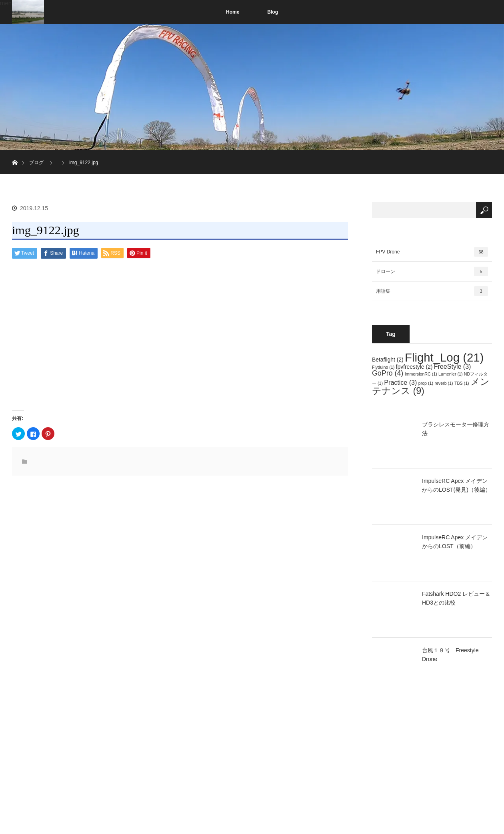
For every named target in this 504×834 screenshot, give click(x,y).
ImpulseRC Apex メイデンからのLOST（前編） (455, 542)
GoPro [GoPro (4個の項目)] (388, 373)
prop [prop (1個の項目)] (426, 383)
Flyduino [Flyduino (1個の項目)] (383, 367)
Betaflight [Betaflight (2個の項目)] (388, 360)
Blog (273, 12)
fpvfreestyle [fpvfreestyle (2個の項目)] (414, 367)
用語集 (432, 291)
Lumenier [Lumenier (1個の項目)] (450, 374)
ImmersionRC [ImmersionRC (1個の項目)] (421, 374)
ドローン (432, 271)
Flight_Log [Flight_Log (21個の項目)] (444, 357)
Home (233, 12)
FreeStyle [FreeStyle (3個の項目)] (453, 366)
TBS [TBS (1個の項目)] (462, 383)
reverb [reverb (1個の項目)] (444, 383)
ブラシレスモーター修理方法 (456, 429)
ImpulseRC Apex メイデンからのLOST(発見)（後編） (456, 485)
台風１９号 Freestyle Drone (450, 655)
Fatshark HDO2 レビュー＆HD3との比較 (456, 598)
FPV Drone (432, 252)
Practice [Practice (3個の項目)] (400, 382)
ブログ (36, 163)
